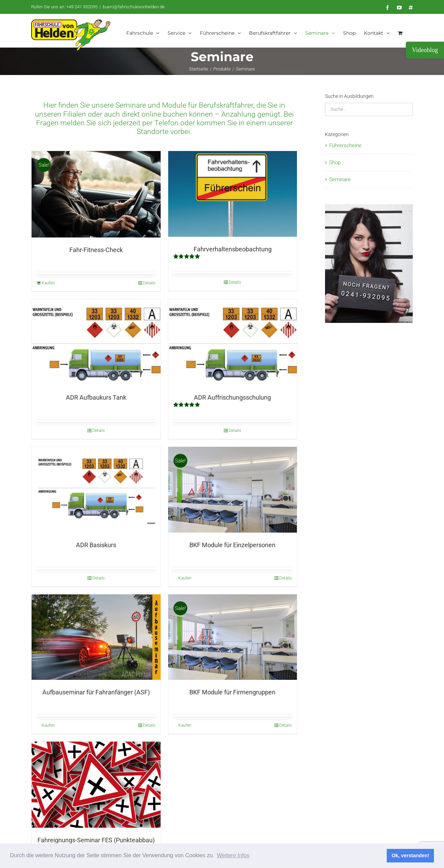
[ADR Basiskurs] (96, 489)
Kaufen (48, 283)
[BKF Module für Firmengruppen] (233, 637)
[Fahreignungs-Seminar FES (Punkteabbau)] (96, 784)
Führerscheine (345, 145)
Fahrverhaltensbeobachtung (233, 249)
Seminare (340, 179)
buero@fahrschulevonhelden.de (134, 7)
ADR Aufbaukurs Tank (96, 397)
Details (149, 283)
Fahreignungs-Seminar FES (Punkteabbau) (96, 840)
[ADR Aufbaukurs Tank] (96, 342)
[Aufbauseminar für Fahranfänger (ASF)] (96, 637)
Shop (335, 162)
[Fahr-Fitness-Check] (96, 194)
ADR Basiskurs (96, 545)
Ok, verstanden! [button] (411, 856)
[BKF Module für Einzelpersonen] (233, 489)
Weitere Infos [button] (233, 855)
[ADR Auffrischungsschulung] (233, 342)
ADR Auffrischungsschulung (232, 397)
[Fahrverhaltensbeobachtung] (233, 194)
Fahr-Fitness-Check (96, 249)
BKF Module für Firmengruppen (232, 692)
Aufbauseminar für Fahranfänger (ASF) (96, 692)
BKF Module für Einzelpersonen (232, 545)
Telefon (166, 123)
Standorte (153, 131)
